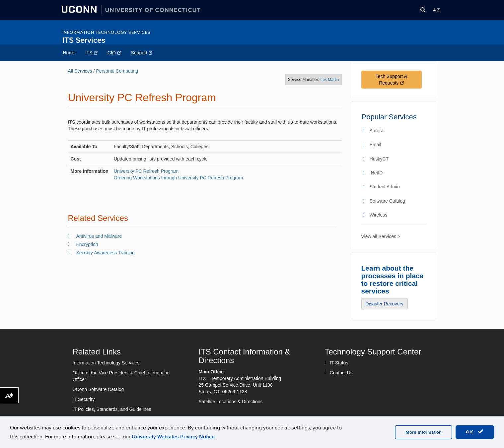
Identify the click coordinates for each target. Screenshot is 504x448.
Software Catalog (387, 201)
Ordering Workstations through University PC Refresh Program (179, 178)
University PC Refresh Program (146, 171)
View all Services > (381, 236)
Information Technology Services (107, 32)
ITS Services (84, 40)
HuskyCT (379, 159)
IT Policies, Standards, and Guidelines (112, 409)
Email (375, 145)
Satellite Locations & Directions (231, 402)
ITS (91, 53)
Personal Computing (117, 71)
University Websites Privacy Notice (173, 437)
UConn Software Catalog (98, 389)
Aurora (377, 131)
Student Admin (385, 187)
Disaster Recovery (385, 304)
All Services (80, 71)
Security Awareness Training (106, 253)
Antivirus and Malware (99, 236)
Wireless (379, 215)
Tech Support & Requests (392, 80)
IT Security (84, 399)
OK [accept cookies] (475, 432)
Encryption (87, 244)
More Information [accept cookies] (424, 432)
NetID (377, 173)
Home (69, 53)
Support (142, 53)
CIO (114, 53)
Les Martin (329, 80)
